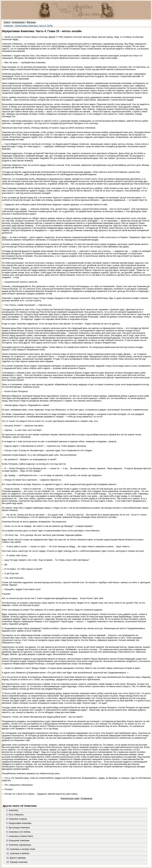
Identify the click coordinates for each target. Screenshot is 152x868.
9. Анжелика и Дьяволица (19, 845)
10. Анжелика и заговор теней (21, 849)
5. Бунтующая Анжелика (18, 828)
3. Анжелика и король (17, 819)
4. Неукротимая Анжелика (19, 823)
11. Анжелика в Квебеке (18, 853)
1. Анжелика (12, 810)
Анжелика (8, 26)
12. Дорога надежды (16, 858)
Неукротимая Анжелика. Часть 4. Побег (34, 26)
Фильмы (31, 22)
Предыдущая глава (70, 798)
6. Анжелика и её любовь (18, 832)
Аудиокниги (18, 22)
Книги (7, 22)
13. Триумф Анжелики (17, 862)
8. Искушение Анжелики (18, 841)
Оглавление (87, 798)
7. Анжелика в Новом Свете (20, 836)
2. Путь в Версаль (15, 815)
